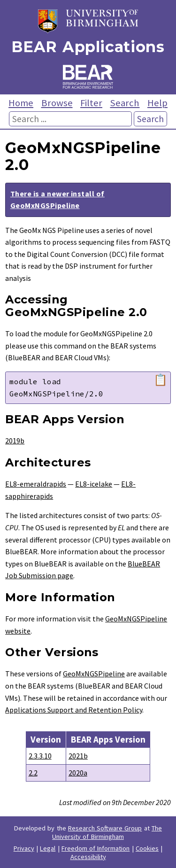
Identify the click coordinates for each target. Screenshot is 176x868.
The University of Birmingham (107, 832)
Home (21, 103)
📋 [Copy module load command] (161, 380)
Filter (91, 103)
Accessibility (88, 857)
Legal (48, 848)
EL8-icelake (94, 484)
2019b (15, 441)
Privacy (24, 848)
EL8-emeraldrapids (36, 484)
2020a (78, 773)
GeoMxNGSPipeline (94, 674)
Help (157, 103)
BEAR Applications (88, 47)
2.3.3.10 (40, 756)
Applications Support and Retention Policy (74, 710)
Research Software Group (105, 828)
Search (125, 103)
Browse (57, 103)
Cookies (147, 848)
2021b (78, 756)
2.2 (33, 773)
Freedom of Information (96, 848)
